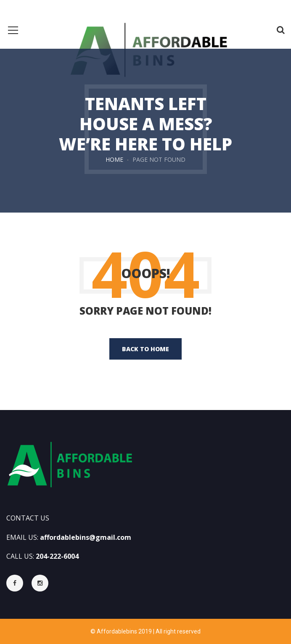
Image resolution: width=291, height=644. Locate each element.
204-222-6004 (57, 556)
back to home (145, 349)
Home (114, 159)
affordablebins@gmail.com (86, 537)
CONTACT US (28, 518)
